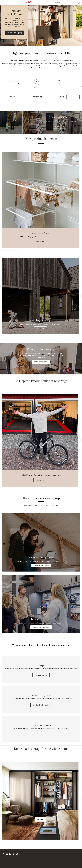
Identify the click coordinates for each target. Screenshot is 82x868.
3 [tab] (41, 250)
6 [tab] (73, 337)
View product (40, 241)
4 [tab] (56, 250)
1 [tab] (10, 250)
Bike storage (40, 328)
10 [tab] (48, 489)
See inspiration (40, 480)
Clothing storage (37, 97)
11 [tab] (53, 489)
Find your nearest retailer (41, 737)
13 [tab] (63, 489)
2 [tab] (26, 250)
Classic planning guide (41, 566)
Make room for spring (14, 33)
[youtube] (17, 856)
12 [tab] (58, 489)
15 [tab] (73, 489)
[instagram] (7, 856)
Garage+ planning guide (41, 627)
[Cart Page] (79, 3)
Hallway (62, 97)
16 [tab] (77, 489)
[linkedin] (11, 856)
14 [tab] (68, 489)
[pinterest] (14, 856)
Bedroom (12, 97)
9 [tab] (43, 489)
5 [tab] (72, 250)
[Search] (64, 3)
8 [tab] (39, 489)
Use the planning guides (41, 707)
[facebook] (4, 856)
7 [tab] (34, 489)
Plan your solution (41, 676)
